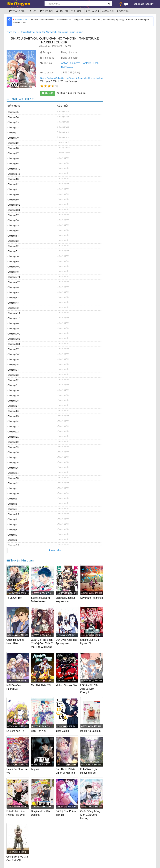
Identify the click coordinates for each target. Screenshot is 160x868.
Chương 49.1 (14, 267)
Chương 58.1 (14, 205)
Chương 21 (13, 437)
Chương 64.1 (14, 174)
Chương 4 (12, 530)
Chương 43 (13, 303)
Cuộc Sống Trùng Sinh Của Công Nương (90, 814)
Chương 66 (13, 158)
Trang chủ (17, 11)
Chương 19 (13, 447)
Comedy (75, 63)
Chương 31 (13, 385)
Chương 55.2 (14, 225)
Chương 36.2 (14, 359)
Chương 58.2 (14, 210)
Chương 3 (12, 535)
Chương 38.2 (14, 344)
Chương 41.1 (14, 318)
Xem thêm (55, 550)
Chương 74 (13, 117)
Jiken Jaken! (63, 730)
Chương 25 (13, 416)
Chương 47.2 (14, 277)
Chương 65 (13, 164)
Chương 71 (13, 133)
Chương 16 (13, 463)
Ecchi (96, 63)
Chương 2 (12, 540)
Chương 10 (13, 494)
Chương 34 (13, 370)
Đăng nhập (139, 4)
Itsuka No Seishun (91, 730)
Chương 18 (13, 452)
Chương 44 (13, 298)
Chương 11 (13, 488)
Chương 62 (13, 184)
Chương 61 (13, 189)
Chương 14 (13, 473)
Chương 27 (13, 406)
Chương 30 (13, 390)
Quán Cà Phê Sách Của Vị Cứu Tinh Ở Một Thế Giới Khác (42, 643)
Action (65, 63)
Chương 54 (13, 236)
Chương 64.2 (14, 169)
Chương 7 (12, 509)
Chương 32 (13, 380)
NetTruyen (67, 67)
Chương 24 (13, 421)
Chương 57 (13, 215)
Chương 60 (13, 195)
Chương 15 (13, 468)
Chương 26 (13, 411)
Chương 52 (13, 246)
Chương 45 (13, 292)
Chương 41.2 (14, 313)
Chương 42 (13, 308)
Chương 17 (13, 457)
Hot (33, 11)
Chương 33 (13, 375)
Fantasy (86, 63)
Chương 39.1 (14, 329)
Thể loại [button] (77, 11)
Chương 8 (12, 504)
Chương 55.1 (14, 231)
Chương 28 (13, 401)
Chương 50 (13, 256)
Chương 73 (13, 122)
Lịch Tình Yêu (39, 730)
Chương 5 (12, 524)
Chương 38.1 (14, 339)
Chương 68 (13, 148)
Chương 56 (13, 220)
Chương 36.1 (14, 354)
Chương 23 (13, 427)
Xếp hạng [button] (92, 11)
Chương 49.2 (14, 262)
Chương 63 (13, 179)
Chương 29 (13, 396)
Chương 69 (13, 143)
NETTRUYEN (20, 20)
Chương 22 (13, 432)
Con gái (108, 11)
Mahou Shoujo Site (66, 685)
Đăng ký (149, 4)
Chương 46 (13, 287)
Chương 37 (13, 349)
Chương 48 (13, 272)
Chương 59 (13, 200)
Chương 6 (12, 519)
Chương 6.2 (13, 514)
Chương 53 (13, 241)
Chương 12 (13, 483)
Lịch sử (62, 11)
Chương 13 (13, 478)
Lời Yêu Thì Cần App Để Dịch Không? (90, 689)
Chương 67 (13, 153)
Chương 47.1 (14, 282)
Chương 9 (12, 499)
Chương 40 (13, 323)
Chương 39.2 (14, 334)
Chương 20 (13, 442)
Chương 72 (13, 127)
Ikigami (35, 769)
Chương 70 (13, 138)
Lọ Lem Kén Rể (15, 730)
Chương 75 (13, 112)
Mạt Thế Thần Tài (41, 685)
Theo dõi (46, 11)
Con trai (123, 11)
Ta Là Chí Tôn (14, 598)
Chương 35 (13, 365)
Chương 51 (13, 251)
